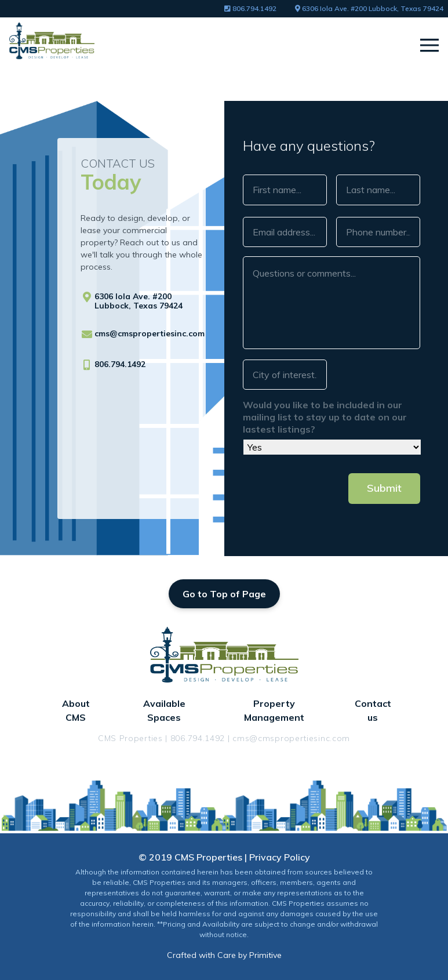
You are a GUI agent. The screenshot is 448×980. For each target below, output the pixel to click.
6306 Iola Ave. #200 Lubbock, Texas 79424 (369, 8)
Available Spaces (164, 710)
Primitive (265, 955)
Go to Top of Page (224, 594)
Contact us (373, 710)
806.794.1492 (250, 8)
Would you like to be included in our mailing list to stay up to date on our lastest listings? (325, 417)
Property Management (274, 710)
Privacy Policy (280, 857)
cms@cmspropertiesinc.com (150, 333)
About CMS (76, 710)
